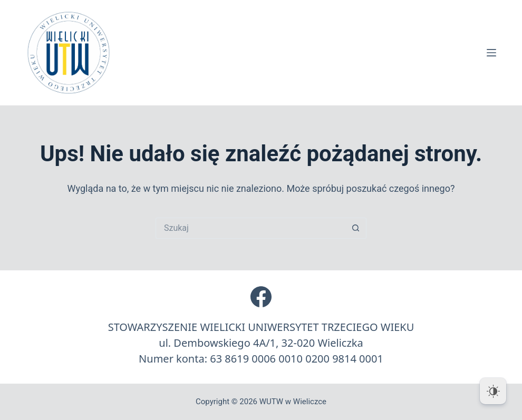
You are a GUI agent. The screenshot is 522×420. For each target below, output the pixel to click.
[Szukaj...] (250, 228)
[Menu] (491, 53)
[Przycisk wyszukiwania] (356, 228)
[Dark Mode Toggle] (493, 391)
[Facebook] (261, 297)
